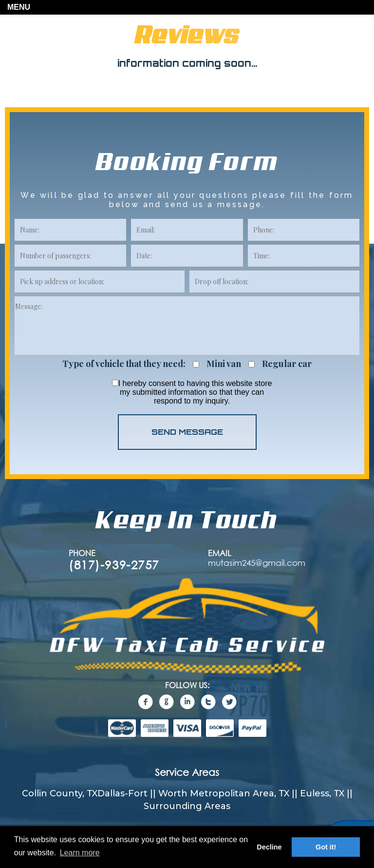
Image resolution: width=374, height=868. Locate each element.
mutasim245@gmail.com (257, 563)
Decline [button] (269, 847)
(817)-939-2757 (114, 565)
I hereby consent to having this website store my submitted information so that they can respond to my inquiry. (192, 392)
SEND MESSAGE (187, 432)
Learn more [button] (80, 853)
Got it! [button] (326, 847)
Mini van (224, 364)
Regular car (287, 364)
